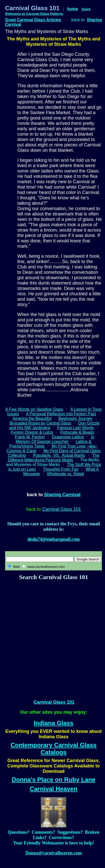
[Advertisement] (48, 638)
